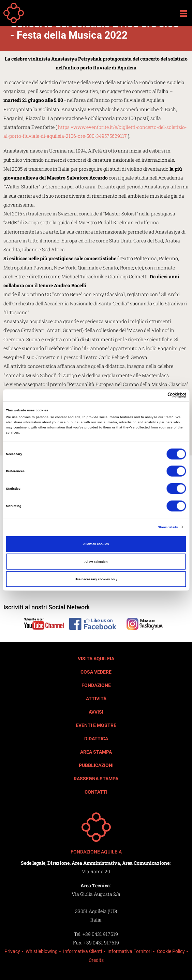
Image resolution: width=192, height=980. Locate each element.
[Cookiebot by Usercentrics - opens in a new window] (156, 395)
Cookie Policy (171, 951)
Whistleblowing (42, 951)
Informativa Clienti (83, 951)
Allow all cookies (96, 544)
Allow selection (96, 561)
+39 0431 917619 (100, 934)
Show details (168, 527)
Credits (96, 960)
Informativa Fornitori (129, 951)
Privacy (12, 951)
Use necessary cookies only (96, 579)
